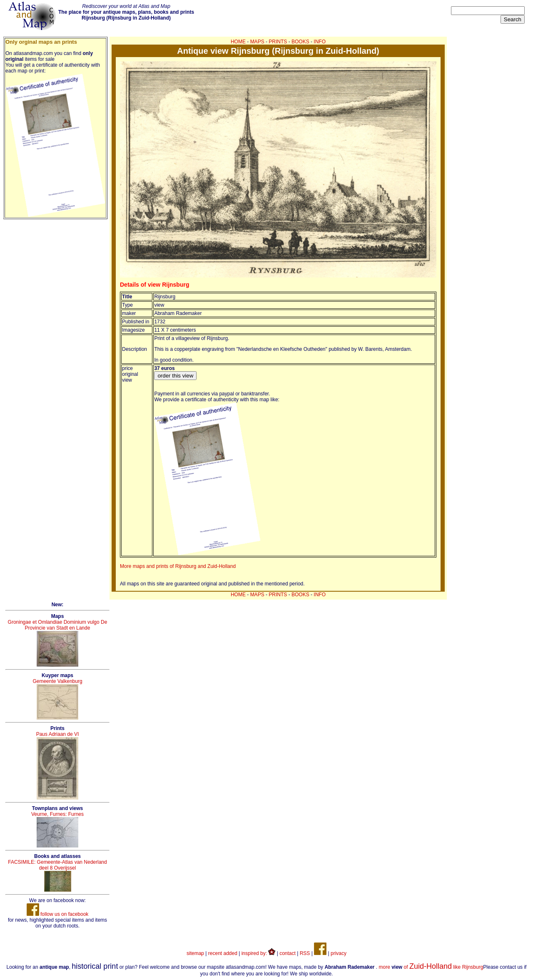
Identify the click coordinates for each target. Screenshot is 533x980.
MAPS (257, 42)
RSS (305, 953)
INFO (320, 42)
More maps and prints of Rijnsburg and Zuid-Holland (178, 566)
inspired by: (259, 953)
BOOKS (300, 42)
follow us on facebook (58, 914)
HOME (238, 42)
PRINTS (278, 42)
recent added (223, 953)
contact (288, 953)
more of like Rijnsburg (431, 967)
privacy (339, 953)
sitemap (195, 953)
